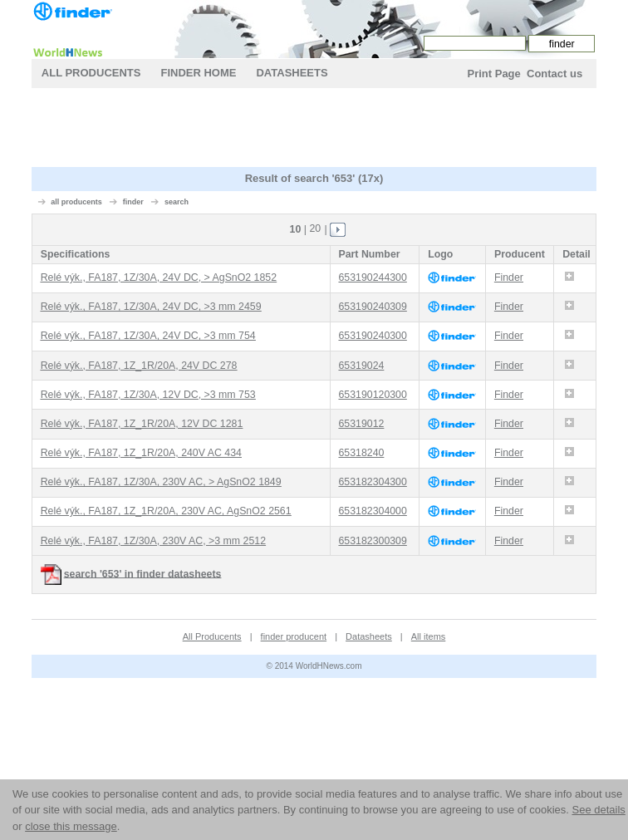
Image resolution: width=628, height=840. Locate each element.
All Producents (91, 73)
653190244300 (372, 278)
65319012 (361, 424)
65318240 (361, 453)
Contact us (554, 74)
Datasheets (292, 73)
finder (133, 202)
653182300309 (372, 541)
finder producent (294, 636)
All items (429, 636)
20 (315, 228)
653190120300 (372, 395)
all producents (76, 202)
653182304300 (372, 482)
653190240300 (372, 336)
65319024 (361, 366)
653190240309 (372, 307)
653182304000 (372, 511)
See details (598, 810)
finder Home (198, 73)
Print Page (493, 74)
